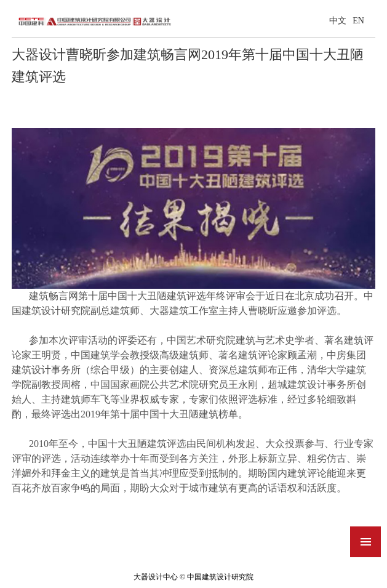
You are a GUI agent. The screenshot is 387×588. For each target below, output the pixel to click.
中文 (338, 21)
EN (358, 21)
